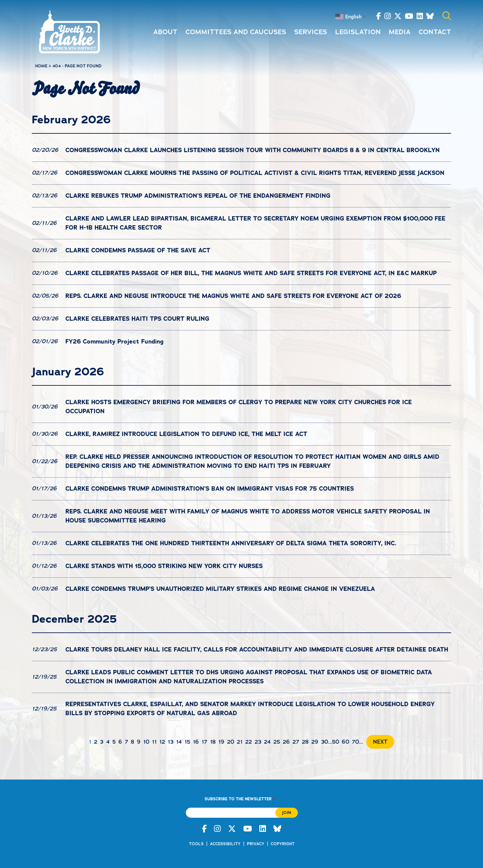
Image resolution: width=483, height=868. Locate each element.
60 (345, 742)
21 (240, 742)
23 (258, 742)
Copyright (283, 844)
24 (267, 742)
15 (187, 742)
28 (305, 742)
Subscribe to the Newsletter (240, 799)
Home (41, 66)
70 (355, 742)
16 (196, 742)
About (165, 32)
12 (162, 742)
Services (311, 32)
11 (154, 742)
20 (231, 742)
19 (221, 742)
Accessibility (225, 844)
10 (146, 742)
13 (171, 742)
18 (213, 742)
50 (336, 742)
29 (315, 742)
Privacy (256, 844)
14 (179, 742)
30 (325, 742)
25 (277, 742)
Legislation (358, 32)
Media (400, 32)
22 (249, 742)
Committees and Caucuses (236, 32)
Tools (196, 844)
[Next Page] (379, 742)
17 (204, 742)
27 (296, 742)
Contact (435, 32)
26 (286, 742)
